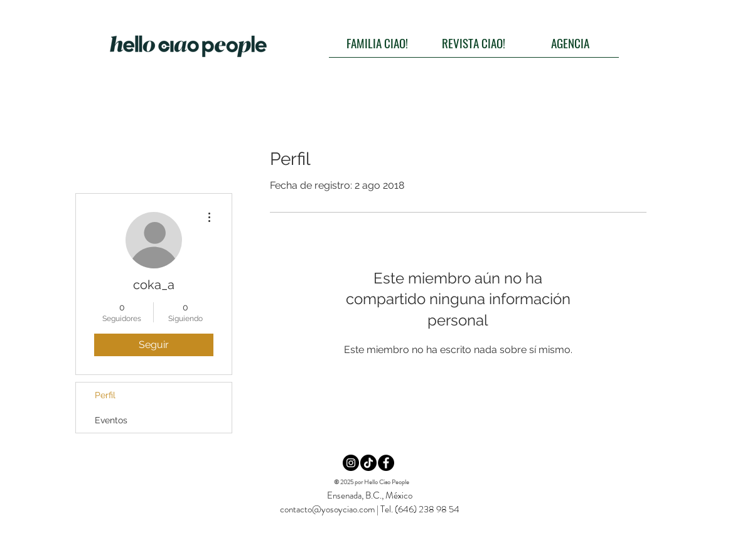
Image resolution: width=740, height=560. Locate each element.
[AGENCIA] (571, 43)
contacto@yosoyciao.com (327, 509)
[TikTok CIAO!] (368, 463)
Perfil (105, 395)
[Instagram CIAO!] (351, 463)
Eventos (111, 420)
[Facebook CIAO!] (386, 463)
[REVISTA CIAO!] (474, 43)
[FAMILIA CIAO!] (377, 43)
